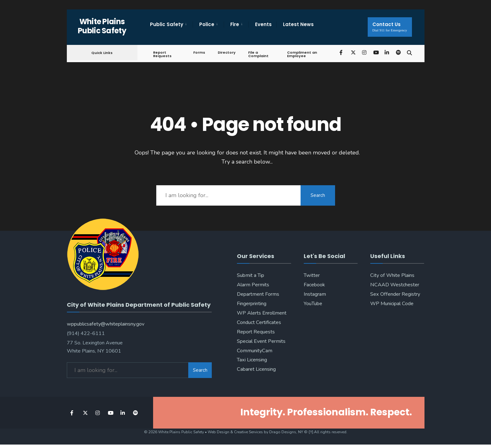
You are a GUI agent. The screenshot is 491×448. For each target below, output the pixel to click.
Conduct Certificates (259, 322)
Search (318, 195)
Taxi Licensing (252, 360)
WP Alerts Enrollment (262, 313)
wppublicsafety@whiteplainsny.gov (106, 324)
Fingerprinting (252, 304)
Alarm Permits (253, 285)
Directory (227, 52)
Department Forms (258, 294)
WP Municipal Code (392, 304)
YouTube (313, 304)
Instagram (315, 294)
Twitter (312, 275)
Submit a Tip (251, 275)
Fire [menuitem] (235, 24)
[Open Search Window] (409, 52)
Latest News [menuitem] (298, 24)
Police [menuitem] (207, 24)
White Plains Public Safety (102, 26)
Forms (199, 52)
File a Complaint (258, 54)
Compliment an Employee (302, 54)
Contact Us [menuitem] (390, 27)
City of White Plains (392, 275)
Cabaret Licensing (256, 369)
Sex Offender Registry (395, 294)
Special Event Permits (261, 341)
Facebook (314, 285)
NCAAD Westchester (395, 285)
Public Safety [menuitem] (167, 24)
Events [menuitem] (263, 24)
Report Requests (162, 54)
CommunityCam (255, 351)
